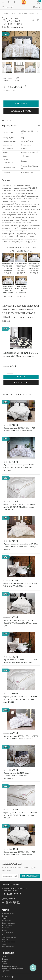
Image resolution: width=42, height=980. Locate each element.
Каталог (7, 7)
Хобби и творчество (8, 942)
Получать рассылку (30, 876)
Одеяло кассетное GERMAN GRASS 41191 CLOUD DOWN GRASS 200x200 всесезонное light (21, 623)
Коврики (5, 930)
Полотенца (5, 928)
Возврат (4, 961)
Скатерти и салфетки (9, 937)
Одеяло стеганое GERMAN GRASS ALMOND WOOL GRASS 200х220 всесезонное (17, 776)
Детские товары (7, 925)
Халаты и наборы (8, 932)
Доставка (5, 959)
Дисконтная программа (9, 966)
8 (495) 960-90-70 (12, 894)
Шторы (4, 935)
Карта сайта (6, 971)
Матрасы (5, 940)
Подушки (5, 916)
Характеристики (9, 126)
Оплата (4, 957)
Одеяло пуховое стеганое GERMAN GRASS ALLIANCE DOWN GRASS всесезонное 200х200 (20, 815)
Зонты (4, 944)
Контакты (5, 964)
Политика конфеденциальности (12, 968)
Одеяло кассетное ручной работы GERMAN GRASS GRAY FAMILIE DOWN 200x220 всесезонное (20, 468)
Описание (6, 180)
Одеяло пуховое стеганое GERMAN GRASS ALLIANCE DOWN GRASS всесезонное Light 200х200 (20, 507)
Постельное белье (8, 914)
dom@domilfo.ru (10, 899)
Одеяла (4, 918)
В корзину (21, 103)
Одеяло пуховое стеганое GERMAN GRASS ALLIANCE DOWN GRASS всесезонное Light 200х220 (20, 699)
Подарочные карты (8, 947)
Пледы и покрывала (8, 923)
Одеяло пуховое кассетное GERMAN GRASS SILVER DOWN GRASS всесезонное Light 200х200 (21, 547)
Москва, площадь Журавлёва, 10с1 (16, 889)
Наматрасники (6, 921)
